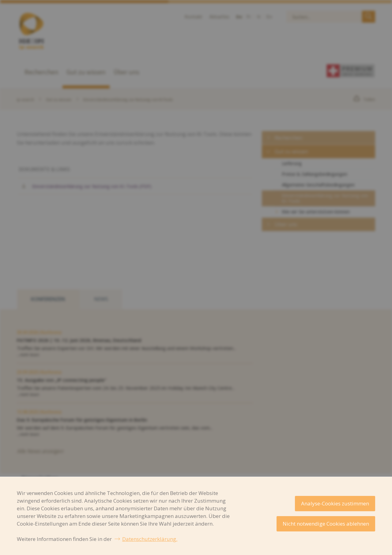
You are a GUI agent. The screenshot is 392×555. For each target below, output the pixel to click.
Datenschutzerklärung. (150, 539)
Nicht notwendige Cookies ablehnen (326, 524)
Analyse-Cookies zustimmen (335, 503)
